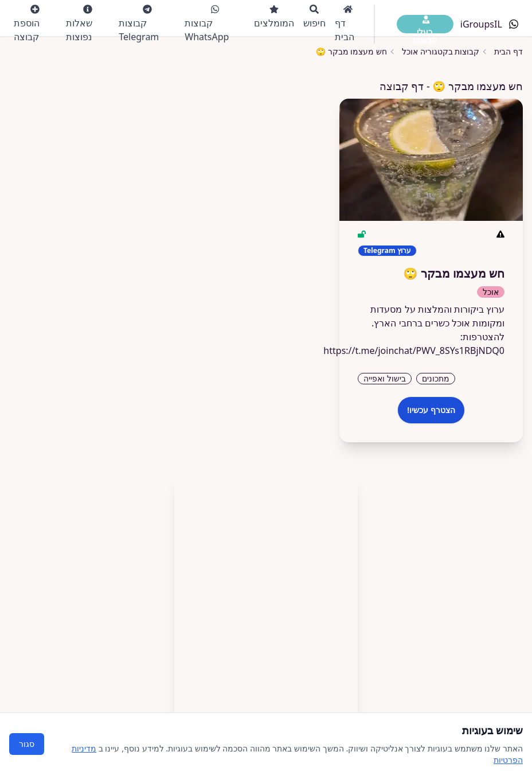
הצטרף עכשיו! (431, 410)
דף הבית (345, 24)
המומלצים (274, 17)
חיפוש (314, 17)
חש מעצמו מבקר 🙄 (351, 51)
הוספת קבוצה (27, 24)
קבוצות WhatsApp (207, 24)
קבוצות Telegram (139, 24)
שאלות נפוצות (79, 24)
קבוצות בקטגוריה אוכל (441, 51)
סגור (27, 744)
